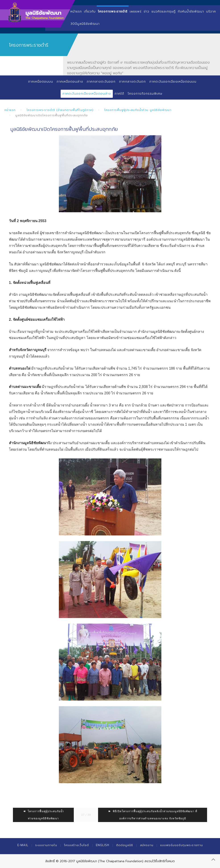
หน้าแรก (76, 11)
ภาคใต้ (119, 94)
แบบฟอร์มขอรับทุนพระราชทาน (182, 845)
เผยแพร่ (136, 11)
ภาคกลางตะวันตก (133, 82)
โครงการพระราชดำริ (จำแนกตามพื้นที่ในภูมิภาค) (60, 110)
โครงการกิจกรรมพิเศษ (145, 94)
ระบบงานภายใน (46, 845)
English (103, 845)
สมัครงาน (147, 845)
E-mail (23, 845)
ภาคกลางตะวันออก (101, 82)
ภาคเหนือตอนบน (40, 82)
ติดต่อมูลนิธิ (125, 845)
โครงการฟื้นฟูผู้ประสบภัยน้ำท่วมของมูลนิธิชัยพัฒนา (43, 815)
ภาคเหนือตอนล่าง (70, 82)
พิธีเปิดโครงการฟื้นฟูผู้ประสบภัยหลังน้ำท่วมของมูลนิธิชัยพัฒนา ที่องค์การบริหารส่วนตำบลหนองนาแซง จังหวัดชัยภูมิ (153, 815)
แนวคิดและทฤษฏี (164, 11)
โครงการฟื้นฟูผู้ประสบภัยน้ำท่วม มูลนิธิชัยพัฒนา (138, 110)
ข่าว (147, 11)
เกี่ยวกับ (90, 11)
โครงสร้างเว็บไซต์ (76, 845)
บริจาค (211, 11)
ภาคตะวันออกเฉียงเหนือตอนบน (173, 82)
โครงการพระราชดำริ (113, 11)
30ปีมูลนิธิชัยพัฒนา (85, 24)
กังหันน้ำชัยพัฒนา (191, 11)
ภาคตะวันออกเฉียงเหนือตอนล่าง (87, 94)
